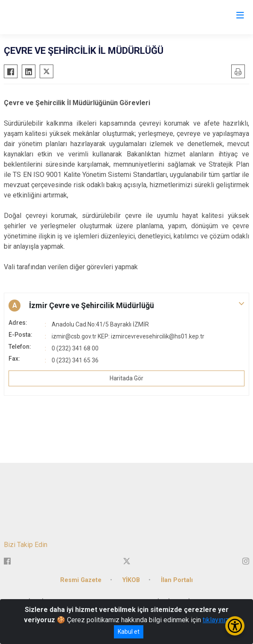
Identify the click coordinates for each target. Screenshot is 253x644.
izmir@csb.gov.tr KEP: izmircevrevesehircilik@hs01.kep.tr (128, 336)
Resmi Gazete (81, 580)
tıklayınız (216, 620)
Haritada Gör (126, 378)
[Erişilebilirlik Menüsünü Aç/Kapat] (235, 626)
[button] (126, 306)
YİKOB (131, 580)
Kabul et (129, 632)
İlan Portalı (177, 580)
